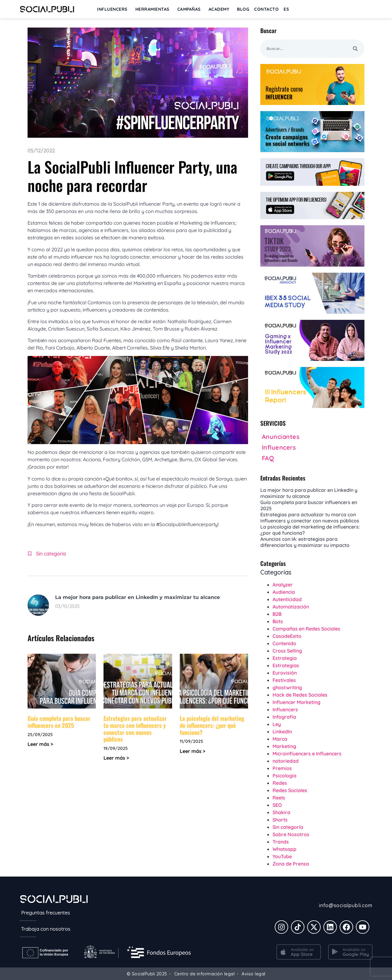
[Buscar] (355, 49)
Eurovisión (285, 673)
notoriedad (286, 761)
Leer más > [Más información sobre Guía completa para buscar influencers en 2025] (40, 744)
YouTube (282, 856)
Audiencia (284, 592)
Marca (280, 739)
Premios (282, 768)
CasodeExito (287, 636)
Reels (279, 798)
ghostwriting (287, 687)
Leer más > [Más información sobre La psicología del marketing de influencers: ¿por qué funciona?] (192, 751)
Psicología (285, 776)
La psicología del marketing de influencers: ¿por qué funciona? (212, 725)
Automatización (291, 607)
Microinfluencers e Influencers (307, 754)
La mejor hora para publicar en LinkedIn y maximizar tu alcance (138, 597)
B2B (277, 614)
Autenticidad (287, 599)
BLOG (243, 9)
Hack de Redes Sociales (300, 695)
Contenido (284, 643)
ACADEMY (221, 9)
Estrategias (286, 665)
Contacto (266, 9)
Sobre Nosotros (291, 834)
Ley (277, 724)
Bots (278, 621)
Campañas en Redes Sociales (306, 629)
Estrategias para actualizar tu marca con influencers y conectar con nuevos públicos (135, 728)
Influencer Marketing (296, 702)
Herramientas (154, 9)
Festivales (284, 680)
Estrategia (285, 658)
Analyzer (283, 585)
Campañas (190, 9)
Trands (281, 842)
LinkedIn (282, 731)
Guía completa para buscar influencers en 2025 (59, 722)
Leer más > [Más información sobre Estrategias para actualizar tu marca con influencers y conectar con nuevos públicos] (116, 758)
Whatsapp (285, 849)
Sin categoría (51, 554)
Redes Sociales (290, 790)
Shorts (280, 820)
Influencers (285, 709)
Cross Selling (287, 651)
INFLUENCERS (114, 9)
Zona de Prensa (291, 864)
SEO (277, 805)
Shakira (281, 812)
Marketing (284, 746)
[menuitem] (286, 9)
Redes (280, 783)
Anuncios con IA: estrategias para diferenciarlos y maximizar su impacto (305, 542)
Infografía (284, 717)
